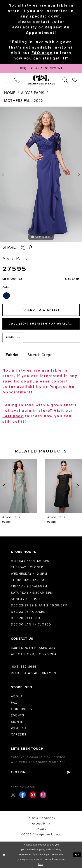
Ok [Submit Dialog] (77, 855)
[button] (7, 80)
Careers (19, 735)
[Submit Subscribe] (69, 773)
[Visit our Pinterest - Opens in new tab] (33, 795)
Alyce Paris (33, 93)
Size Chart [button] (72, 279)
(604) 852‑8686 (24, 667)
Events (17, 716)
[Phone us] (17, 80)
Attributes (13, 337)
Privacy (41, 830)
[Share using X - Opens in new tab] (23, 248)
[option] (41, 175)
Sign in (17, 722)
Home (10, 93)
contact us (45, 22)
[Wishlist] (75, 80)
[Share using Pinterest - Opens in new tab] (30, 248)
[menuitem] (7, 80)
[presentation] (18, 486)
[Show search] (65, 80)
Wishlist (19, 728)
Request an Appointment (35, 673)
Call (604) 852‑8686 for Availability (44, 324)
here (41, 865)
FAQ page (42, 53)
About (17, 697)
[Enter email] (41, 773)
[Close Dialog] (4, 855)
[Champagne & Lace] (41, 80)
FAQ (14, 703)
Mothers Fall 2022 (24, 101)
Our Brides (21, 709)
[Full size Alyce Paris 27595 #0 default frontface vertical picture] (41, 175)
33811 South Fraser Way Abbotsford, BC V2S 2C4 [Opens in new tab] (34, 651)
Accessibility (41, 824)
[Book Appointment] (41, 68)
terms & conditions (41, 819)
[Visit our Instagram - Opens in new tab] (43, 795)
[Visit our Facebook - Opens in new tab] (23, 795)
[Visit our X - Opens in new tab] (13, 795)
